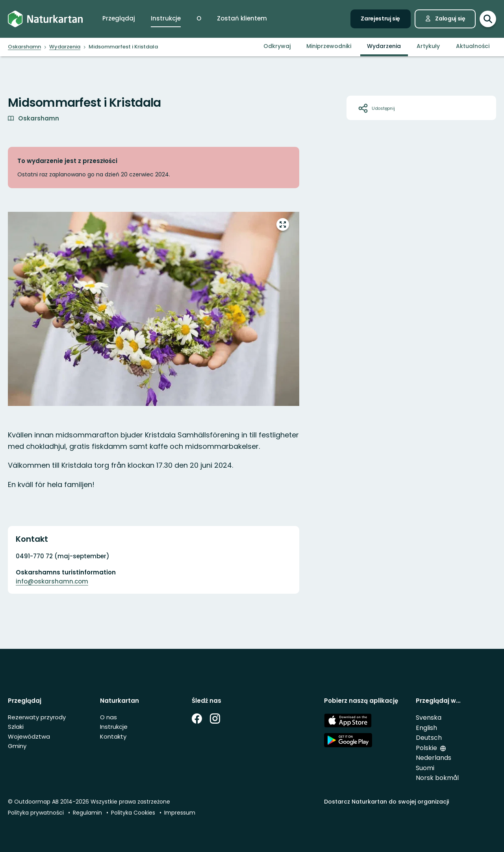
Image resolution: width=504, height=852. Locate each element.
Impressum (180, 813)
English (426, 728)
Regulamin (87, 813)
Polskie (426, 748)
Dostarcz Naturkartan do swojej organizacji (386, 802)
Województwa (29, 736)
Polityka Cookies (133, 813)
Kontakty (113, 736)
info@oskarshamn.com (52, 581)
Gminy (17, 746)
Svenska (429, 718)
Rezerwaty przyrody (37, 717)
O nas (108, 717)
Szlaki (16, 727)
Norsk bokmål (437, 778)
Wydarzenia (384, 46)
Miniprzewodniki (329, 46)
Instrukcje (114, 727)
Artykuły (428, 46)
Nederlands (434, 758)
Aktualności (473, 46)
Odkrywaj (277, 46)
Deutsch (429, 738)
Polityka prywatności (36, 813)
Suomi (425, 768)
